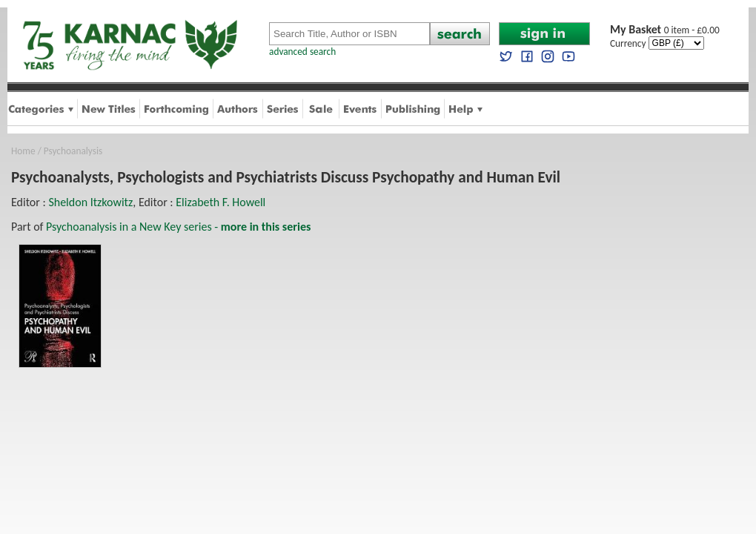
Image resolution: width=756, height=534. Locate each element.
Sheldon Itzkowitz (90, 202)
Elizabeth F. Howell (220, 202)
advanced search (302, 52)
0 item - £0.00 (665, 30)
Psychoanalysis (73, 151)
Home (23, 151)
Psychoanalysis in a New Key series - (178, 227)
